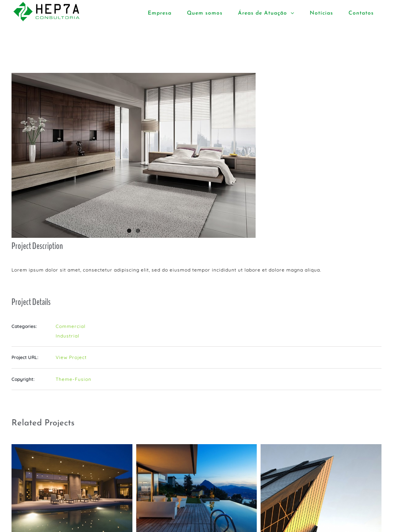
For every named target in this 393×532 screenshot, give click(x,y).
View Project (71, 357)
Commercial (71, 326)
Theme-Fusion (73, 379)
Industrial (68, 336)
